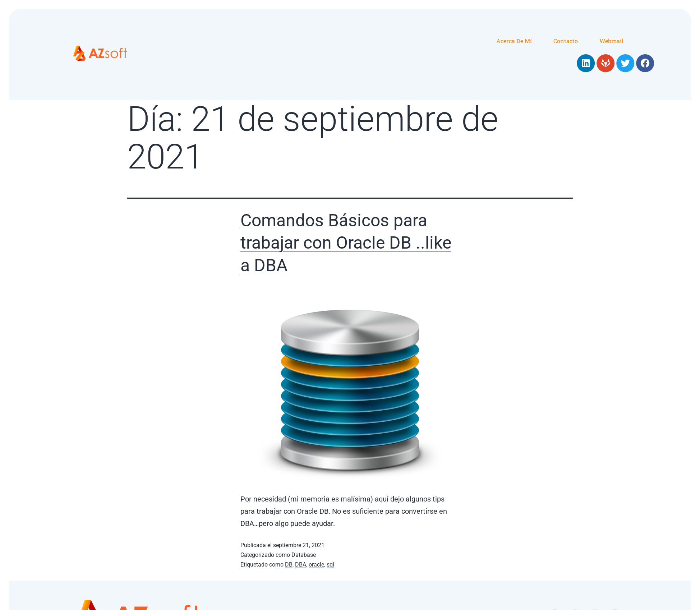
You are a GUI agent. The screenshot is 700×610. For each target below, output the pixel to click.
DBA (301, 565)
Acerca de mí (514, 41)
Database (304, 555)
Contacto (566, 41)
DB (289, 565)
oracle (316, 565)
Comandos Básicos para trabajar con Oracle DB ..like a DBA (346, 243)
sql (330, 565)
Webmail (611, 41)
